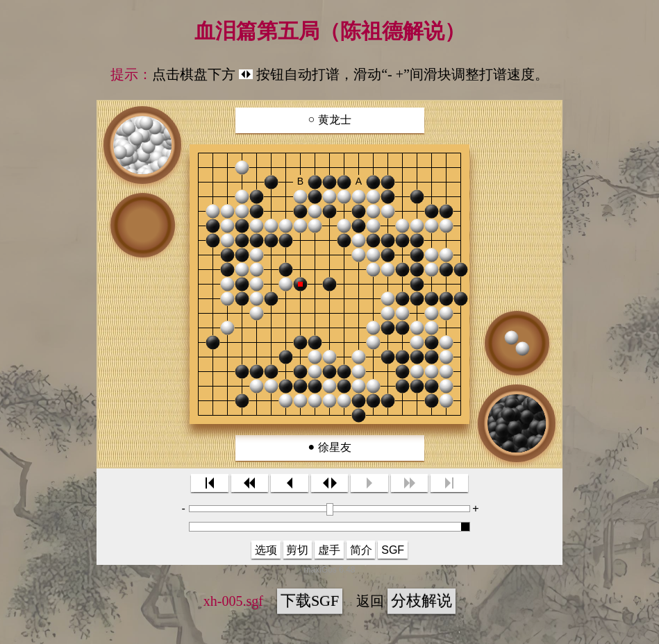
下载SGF (310, 601)
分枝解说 (422, 601)
